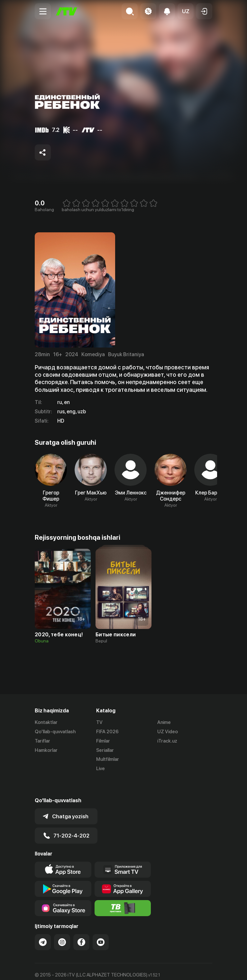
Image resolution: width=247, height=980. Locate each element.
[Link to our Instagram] (62, 924)
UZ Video (168, 732)
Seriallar (105, 750)
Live (101, 769)
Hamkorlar (46, 750)
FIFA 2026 (107, 732)
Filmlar (103, 741)
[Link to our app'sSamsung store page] (63, 890)
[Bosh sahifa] (67, 11)
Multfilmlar (108, 759)
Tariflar (42, 741)
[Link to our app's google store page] (63, 871)
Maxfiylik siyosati (96, 968)
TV (99, 722)
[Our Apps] (123, 852)
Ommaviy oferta (52, 968)
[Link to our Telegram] (43, 924)
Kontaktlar (46, 722)
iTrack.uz (167, 741)
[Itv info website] (123, 890)
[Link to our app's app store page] (63, 852)
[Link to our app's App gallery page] (123, 871)
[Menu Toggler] (43, 11)
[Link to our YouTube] (101, 924)
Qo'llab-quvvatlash (55, 732)
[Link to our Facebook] (81, 924)
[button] (186, 11)
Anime (164, 722)
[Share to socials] (43, 152)
